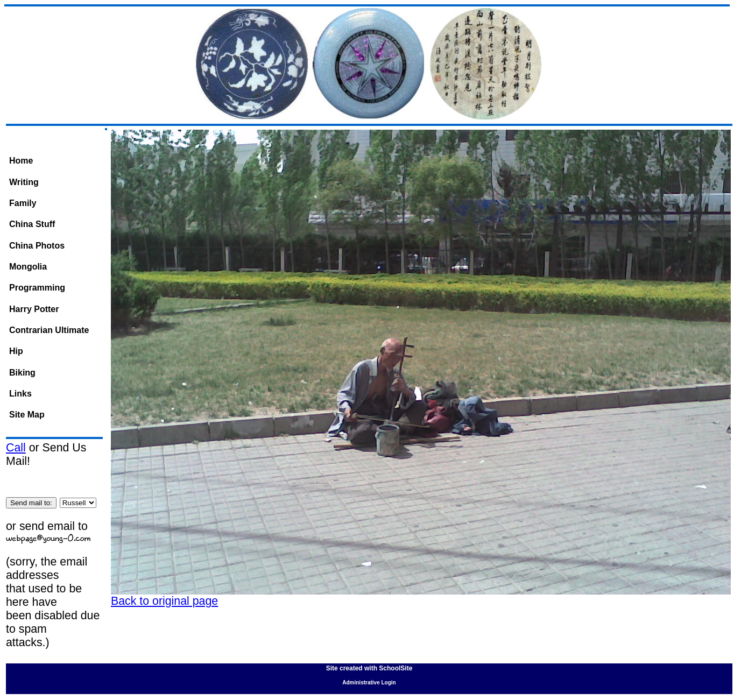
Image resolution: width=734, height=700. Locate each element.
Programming (37, 288)
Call (16, 448)
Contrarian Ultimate (49, 330)
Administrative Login (369, 683)
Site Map (27, 415)
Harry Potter (34, 309)
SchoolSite (396, 668)
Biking (22, 373)
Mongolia (28, 267)
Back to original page (164, 601)
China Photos (37, 246)
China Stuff (32, 224)
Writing (24, 182)
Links (20, 394)
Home (21, 161)
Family (23, 203)
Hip (16, 351)
